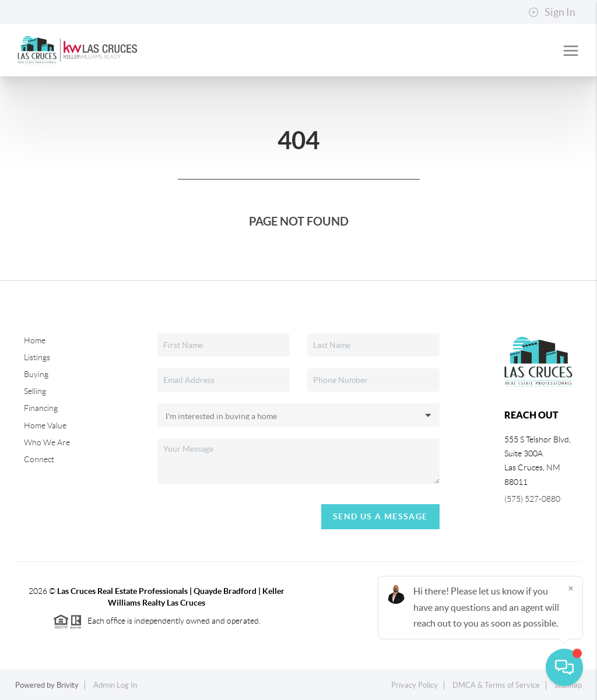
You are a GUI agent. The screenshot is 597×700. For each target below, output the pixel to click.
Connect (39, 459)
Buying (36, 374)
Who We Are (47, 442)
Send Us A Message (380, 516)
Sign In (552, 12)
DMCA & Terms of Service (496, 685)
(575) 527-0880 (532, 499)
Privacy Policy (415, 685)
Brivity (68, 685)
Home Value (45, 425)
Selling (35, 391)
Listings (37, 357)
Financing (41, 408)
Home (35, 340)
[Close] (571, 588)
